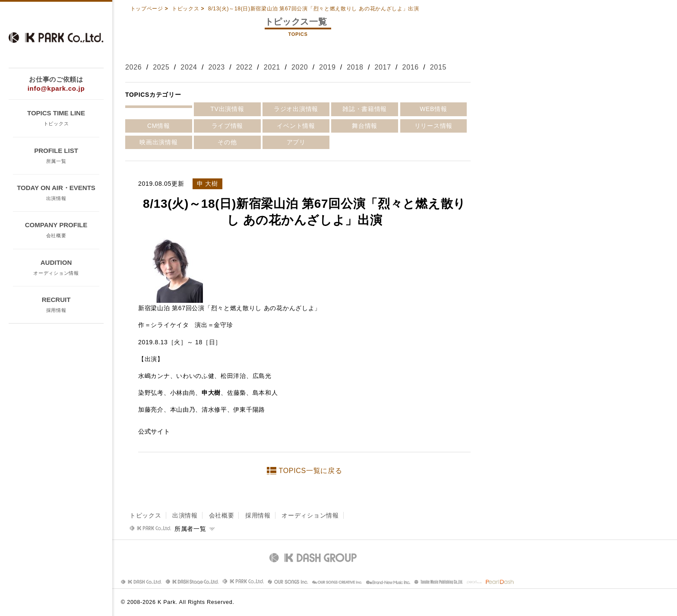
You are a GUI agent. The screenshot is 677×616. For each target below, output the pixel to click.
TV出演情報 (227, 109)
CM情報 (159, 126)
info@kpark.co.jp (56, 88)
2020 (300, 67)
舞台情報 (365, 126)
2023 (216, 67)
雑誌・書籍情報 (365, 109)
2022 (244, 67)
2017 (383, 67)
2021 (272, 67)
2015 (438, 67)
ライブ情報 (228, 126)
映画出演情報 (158, 142)
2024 (189, 67)
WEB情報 (433, 109)
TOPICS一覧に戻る (311, 471)
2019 (327, 67)
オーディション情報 (310, 515)
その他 (227, 142)
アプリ (296, 142)
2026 (133, 67)
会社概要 (222, 515)
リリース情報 (433, 126)
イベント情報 (296, 126)
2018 (355, 67)
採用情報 (258, 515)
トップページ (147, 9)
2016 (411, 67)
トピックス (186, 9)
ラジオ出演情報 (296, 109)
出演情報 (185, 515)
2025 (161, 67)
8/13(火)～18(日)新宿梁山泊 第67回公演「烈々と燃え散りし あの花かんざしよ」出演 (314, 9)
